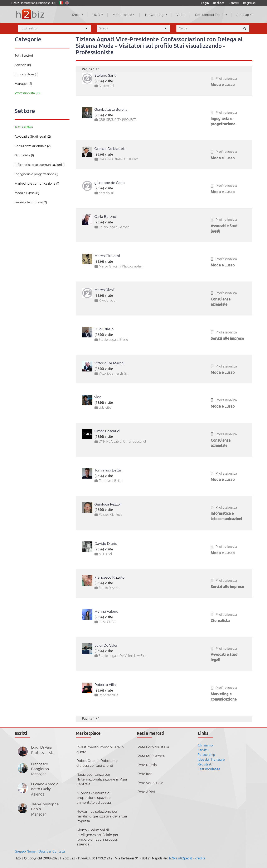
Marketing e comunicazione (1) (37, 184)
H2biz (77, 15)
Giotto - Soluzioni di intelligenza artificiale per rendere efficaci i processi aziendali (98, 837)
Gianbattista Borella (111, 110)
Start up (244, 15)
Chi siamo (205, 745)
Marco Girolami (107, 256)
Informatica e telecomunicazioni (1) (40, 165)
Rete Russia (147, 765)
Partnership (206, 755)
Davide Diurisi (106, 544)
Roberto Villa (105, 685)
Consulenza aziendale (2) (33, 146)
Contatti (234, 3)
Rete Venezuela (150, 783)
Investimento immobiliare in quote (100, 750)
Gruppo (20, 851)
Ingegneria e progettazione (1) (36, 174)
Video (181, 15)
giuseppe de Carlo (110, 183)
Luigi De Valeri (106, 646)
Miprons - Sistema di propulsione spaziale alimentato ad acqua (94, 798)
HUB (98, 15)
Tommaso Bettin (108, 470)
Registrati (249, 3)
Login (205, 3)
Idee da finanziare (211, 759)
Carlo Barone (105, 217)
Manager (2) (23, 84)
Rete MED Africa (151, 756)
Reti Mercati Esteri (211, 15)
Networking (156, 15)
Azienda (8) (23, 65)
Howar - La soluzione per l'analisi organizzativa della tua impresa (102, 816)
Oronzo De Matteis (110, 149)
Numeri (32, 851)
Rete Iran (145, 774)
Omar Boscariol (107, 431)
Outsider (45, 851)
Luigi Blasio (104, 329)
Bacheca (219, 3)
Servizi (203, 750)
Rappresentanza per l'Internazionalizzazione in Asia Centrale (102, 779)
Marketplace (124, 15)
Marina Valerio (106, 611)
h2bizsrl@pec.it (181, 858)
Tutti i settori (24, 56)
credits (200, 858)
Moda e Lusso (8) (27, 193)
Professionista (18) (28, 93)
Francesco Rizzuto (110, 577)
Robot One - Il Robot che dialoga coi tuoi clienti (97, 763)
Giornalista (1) (24, 155)
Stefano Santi (106, 75)
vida (98, 397)
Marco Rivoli (105, 290)
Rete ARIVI (146, 792)
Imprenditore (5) (26, 74)
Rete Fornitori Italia (153, 747)
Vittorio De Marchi (110, 363)
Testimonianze (209, 769)
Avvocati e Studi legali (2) (33, 137)
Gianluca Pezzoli (108, 504)
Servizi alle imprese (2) (31, 202)
